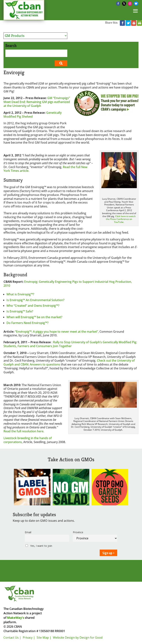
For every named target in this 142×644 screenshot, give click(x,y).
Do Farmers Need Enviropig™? (27, 323)
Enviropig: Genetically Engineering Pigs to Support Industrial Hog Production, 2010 (68, 284)
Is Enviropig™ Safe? (20, 311)
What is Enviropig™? (20, 294)
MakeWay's (16, 618)
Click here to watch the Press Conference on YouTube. (121, 219)
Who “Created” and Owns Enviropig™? (33, 306)
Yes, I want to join (39, 546)
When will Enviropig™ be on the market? (34, 317)
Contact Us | (12, 638)
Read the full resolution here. (24, 431)
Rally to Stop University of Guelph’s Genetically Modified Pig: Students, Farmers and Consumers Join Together (70, 344)
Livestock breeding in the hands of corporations (28, 440)
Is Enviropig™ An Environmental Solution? (35, 300)
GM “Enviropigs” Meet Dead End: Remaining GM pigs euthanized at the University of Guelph (37, 102)
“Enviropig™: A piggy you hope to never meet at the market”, (57, 332)
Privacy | (29, 638)
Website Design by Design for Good (78, 638)
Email (28, 532)
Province (78, 532)
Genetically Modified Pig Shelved (33, 115)
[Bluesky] (136, 4)
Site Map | (44, 638)
